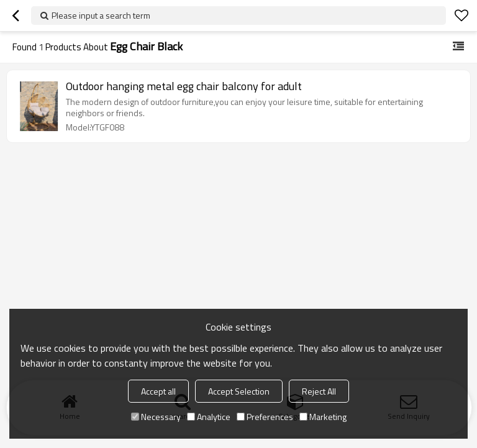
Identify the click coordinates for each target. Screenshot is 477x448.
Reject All (319, 391)
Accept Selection (239, 391)
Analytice (209, 417)
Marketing (323, 417)
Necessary (156, 417)
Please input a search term (101, 15)
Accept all (158, 391)
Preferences (265, 417)
